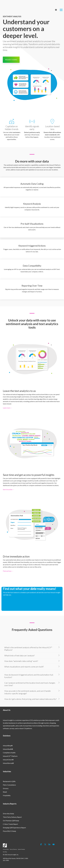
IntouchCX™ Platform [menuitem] (10, 756)
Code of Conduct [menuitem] (21, 849)
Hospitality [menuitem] (7, 795)
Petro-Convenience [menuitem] (9, 785)
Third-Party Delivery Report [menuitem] (12, 817)
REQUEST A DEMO (11, 60)
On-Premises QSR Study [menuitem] (11, 821)
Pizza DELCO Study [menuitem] (9, 831)
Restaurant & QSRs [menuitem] (9, 781)
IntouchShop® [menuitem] (8, 746)
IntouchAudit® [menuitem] (8, 749)
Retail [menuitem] (5, 792)
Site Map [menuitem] (5, 852)
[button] (61, 5)
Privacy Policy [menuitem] (6, 849)
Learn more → (8, 408)
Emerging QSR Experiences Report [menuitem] (14, 828)
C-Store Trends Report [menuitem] (10, 824)
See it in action (8, 489)
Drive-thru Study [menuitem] (8, 814)
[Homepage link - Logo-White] (5, 846)
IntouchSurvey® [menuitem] (8, 763)
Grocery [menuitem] (6, 788)
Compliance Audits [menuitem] (9, 753)
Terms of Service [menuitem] (13, 849)
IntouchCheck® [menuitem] (8, 760)
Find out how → (8, 571)
